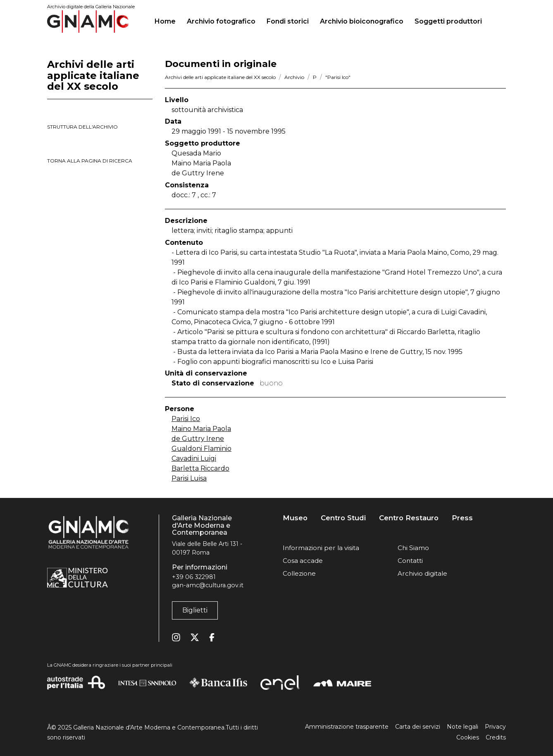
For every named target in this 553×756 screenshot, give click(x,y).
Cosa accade (303, 561)
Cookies (468, 737)
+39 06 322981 (194, 577)
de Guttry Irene (198, 439)
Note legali (462, 727)
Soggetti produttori (448, 21)
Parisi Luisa (189, 478)
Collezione (299, 573)
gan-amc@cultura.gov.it (208, 585)
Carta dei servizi (418, 727)
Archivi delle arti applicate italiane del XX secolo (220, 77)
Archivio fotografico (221, 21)
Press (462, 518)
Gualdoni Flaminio (201, 449)
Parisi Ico (186, 419)
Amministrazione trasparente (347, 727)
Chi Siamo (413, 548)
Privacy (495, 727)
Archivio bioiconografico (362, 21)
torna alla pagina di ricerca (90, 161)
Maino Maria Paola (201, 429)
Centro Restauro (409, 518)
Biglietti (195, 610)
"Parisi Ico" (338, 77)
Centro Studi (343, 518)
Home (168, 20)
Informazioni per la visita (321, 548)
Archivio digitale (422, 573)
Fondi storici (288, 21)
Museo (295, 518)
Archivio (294, 77)
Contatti (410, 561)
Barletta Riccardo (200, 468)
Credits (496, 737)
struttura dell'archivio (82, 127)
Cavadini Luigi (194, 458)
